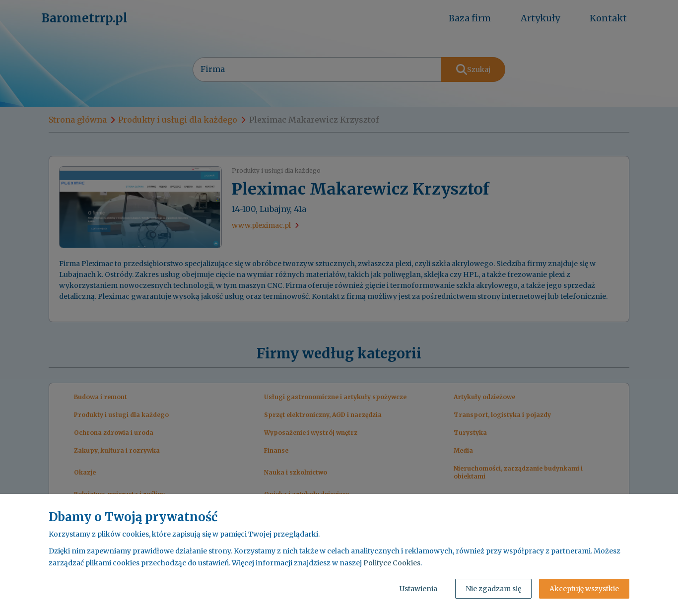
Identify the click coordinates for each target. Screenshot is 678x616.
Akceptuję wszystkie (584, 589)
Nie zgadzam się (493, 589)
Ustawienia (418, 589)
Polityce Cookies (392, 563)
